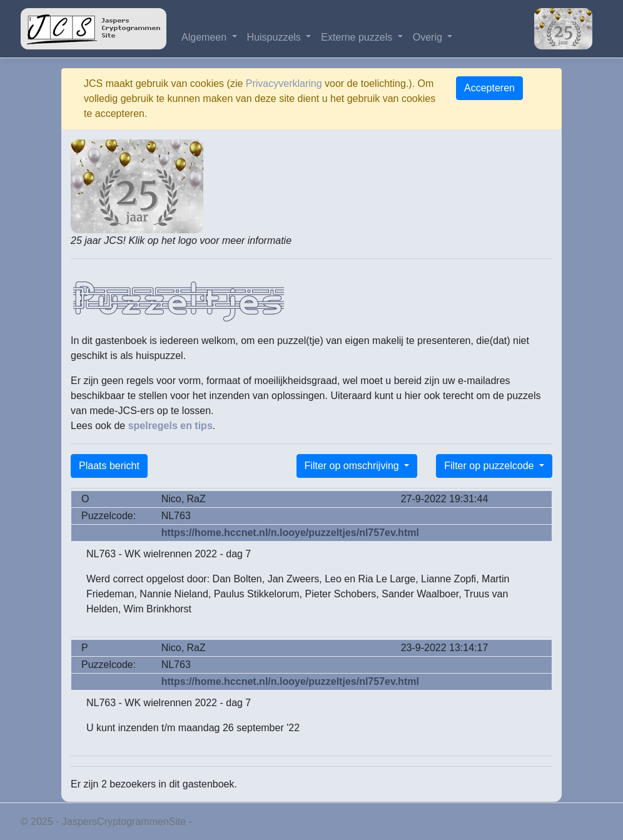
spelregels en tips (170, 426)
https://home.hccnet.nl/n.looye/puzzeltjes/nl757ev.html (290, 533)
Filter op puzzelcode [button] (490, 466)
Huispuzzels (276, 37)
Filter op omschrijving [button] (353, 466)
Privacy (211, 822)
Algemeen (205, 37)
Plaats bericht (109, 466)
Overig (429, 37)
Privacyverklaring (284, 83)
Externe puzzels (358, 37)
